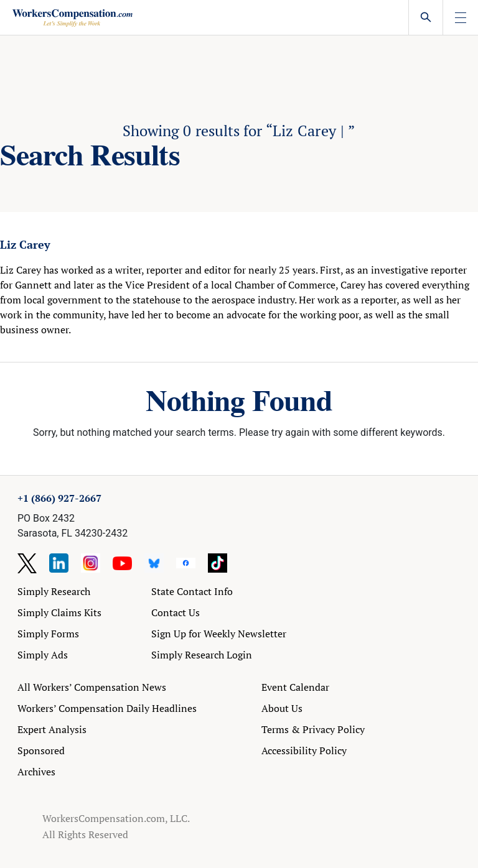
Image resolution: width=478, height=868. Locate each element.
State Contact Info (192, 591)
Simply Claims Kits (59, 612)
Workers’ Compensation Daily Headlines (107, 708)
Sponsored (41, 750)
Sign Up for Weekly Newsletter (219, 634)
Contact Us (176, 612)
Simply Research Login (202, 655)
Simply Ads (43, 655)
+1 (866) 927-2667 (59, 498)
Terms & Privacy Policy (313, 729)
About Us (282, 708)
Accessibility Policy (304, 750)
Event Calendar (295, 687)
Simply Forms (48, 634)
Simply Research (54, 591)
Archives (36, 772)
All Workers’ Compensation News (92, 687)
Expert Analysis (52, 729)
